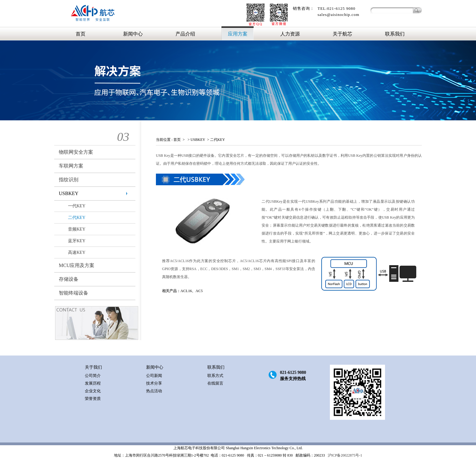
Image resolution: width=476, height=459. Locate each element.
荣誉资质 (93, 399)
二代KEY (77, 218)
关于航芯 (342, 34)
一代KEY (77, 206)
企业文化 (93, 391)
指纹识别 (69, 180)
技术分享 (154, 383)
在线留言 (215, 383)
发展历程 (93, 383)
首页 (81, 34)
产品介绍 (185, 34)
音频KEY (77, 229)
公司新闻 (154, 376)
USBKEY (69, 193)
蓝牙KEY (77, 241)
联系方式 (215, 376)
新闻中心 (133, 34)
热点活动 (154, 391)
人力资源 (290, 34)
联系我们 (395, 34)
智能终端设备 (74, 293)
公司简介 (93, 376)
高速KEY (77, 252)
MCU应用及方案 (77, 265)
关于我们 (93, 367)
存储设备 (69, 279)
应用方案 (238, 34)
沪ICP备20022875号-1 (345, 455)
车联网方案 (71, 166)
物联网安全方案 (76, 152)
